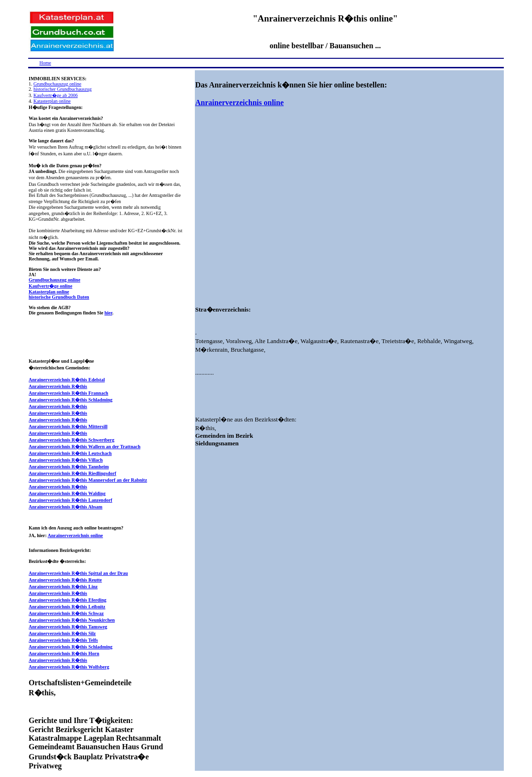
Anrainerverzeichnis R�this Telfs (63, 640)
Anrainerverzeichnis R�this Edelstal (67, 380)
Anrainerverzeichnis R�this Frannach (69, 393)
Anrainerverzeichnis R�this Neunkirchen (72, 620)
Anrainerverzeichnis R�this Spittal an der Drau (78, 573)
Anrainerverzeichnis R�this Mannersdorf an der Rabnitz (88, 480)
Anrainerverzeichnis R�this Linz (63, 587)
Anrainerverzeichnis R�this (58, 386)
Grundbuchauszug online (57, 84)
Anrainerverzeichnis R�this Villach (66, 460)
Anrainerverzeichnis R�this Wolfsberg (69, 667)
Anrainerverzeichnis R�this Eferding (68, 600)
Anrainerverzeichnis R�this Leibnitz (67, 607)
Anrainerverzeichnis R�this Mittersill (68, 426)
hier (108, 313)
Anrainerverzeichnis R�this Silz (62, 633)
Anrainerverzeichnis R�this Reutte (65, 580)
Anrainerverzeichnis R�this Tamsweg (68, 627)
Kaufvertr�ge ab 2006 (56, 95)
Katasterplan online (52, 101)
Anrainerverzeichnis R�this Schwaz (66, 613)
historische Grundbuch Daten (59, 297)
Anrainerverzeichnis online (75, 535)
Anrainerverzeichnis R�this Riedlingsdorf (72, 473)
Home (45, 63)
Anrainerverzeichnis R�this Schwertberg (71, 440)
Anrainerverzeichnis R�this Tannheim (69, 467)
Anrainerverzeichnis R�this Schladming (71, 400)
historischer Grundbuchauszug (63, 89)
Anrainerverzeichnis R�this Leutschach (70, 453)
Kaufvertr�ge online (50, 286)
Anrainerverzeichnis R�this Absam (65, 507)
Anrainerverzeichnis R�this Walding (67, 493)
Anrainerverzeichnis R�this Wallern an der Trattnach (85, 447)
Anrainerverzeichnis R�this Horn (64, 653)
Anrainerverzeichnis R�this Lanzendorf (70, 500)
